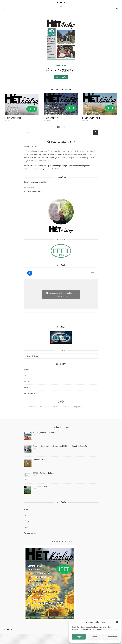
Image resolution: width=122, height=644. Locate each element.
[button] (117, 622)
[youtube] (61, 2)
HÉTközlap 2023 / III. (12, 118)
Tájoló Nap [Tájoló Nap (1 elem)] (79, 407)
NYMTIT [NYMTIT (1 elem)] (66, 407)
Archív (26, 370)
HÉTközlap (61, 66)
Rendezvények (30, 393)
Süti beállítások (110, 637)
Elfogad (79, 637)
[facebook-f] (58, 2)
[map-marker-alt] (65, 2)
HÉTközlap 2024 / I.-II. (91, 118)
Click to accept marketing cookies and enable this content (61, 295)
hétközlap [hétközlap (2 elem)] (53, 407)
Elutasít (94, 637)
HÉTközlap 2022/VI (51, 118)
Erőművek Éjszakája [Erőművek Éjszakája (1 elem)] (35, 407)
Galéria (27, 376)
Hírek (26, 387)
